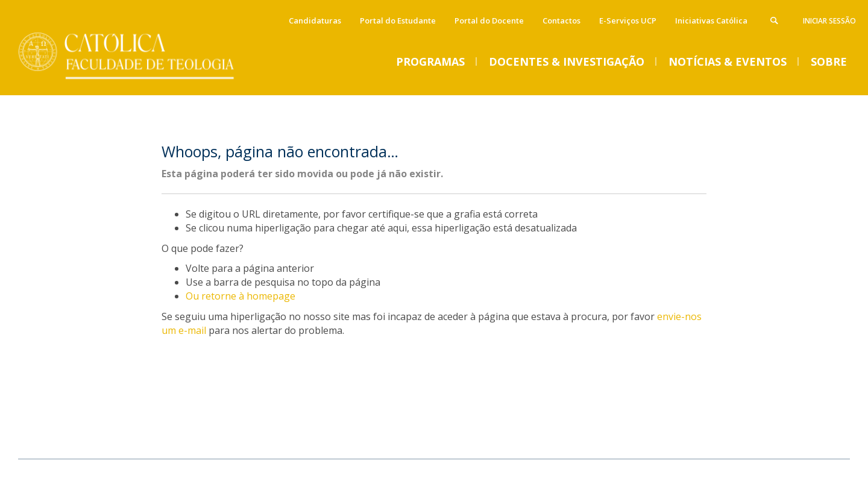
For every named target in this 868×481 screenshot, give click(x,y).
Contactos (561, 20)
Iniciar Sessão (829, 21)
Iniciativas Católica (711, 20)
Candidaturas (315, 20)
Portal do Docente (489, 20)
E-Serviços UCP (628, 20)
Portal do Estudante (398, 20)
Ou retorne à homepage (241, 296)
